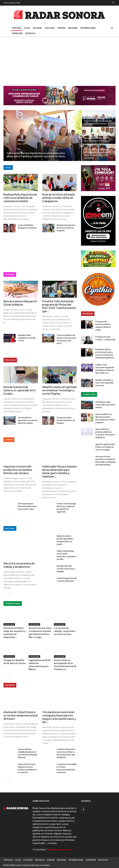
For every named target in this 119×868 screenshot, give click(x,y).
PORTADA (17, 28)
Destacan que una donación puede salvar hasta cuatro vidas (27, 506)
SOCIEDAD (37, 28)
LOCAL (27, 28)
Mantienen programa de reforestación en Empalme (66, 228)
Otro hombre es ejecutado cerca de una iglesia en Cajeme (28, 420)
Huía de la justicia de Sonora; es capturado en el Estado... (20, 390)
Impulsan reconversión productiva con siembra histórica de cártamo (18, 470)
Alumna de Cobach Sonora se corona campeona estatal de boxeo (21, 716)
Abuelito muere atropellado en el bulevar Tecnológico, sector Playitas (59, 390)
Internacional (9, 624)
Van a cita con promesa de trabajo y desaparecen (19, 565)
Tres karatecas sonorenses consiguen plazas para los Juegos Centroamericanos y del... (59, 717)
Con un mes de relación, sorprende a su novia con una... (65, 631)
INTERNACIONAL (88, 28)
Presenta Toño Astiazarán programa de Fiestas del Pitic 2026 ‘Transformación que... (59, 306)
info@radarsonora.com (59, 850)
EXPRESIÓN (17, 33)
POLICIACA (50, 28)
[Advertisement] (59, 63)
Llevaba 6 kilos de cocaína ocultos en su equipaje (66, 569)
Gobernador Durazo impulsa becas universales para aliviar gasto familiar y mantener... (59, 472)
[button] (112, 28)
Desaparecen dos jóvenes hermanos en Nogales (66, 420)
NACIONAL (73, 28)
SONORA (61, 28)
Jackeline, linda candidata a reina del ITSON (27, 338)
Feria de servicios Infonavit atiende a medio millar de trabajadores (59, 198)
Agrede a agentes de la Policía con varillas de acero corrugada (105, 447)
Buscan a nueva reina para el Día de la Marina (20, 303)
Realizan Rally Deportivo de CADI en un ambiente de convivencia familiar (20, 198)
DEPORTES (30, 33)
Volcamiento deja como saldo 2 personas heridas (105, 405)
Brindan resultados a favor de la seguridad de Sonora (104, 383)
